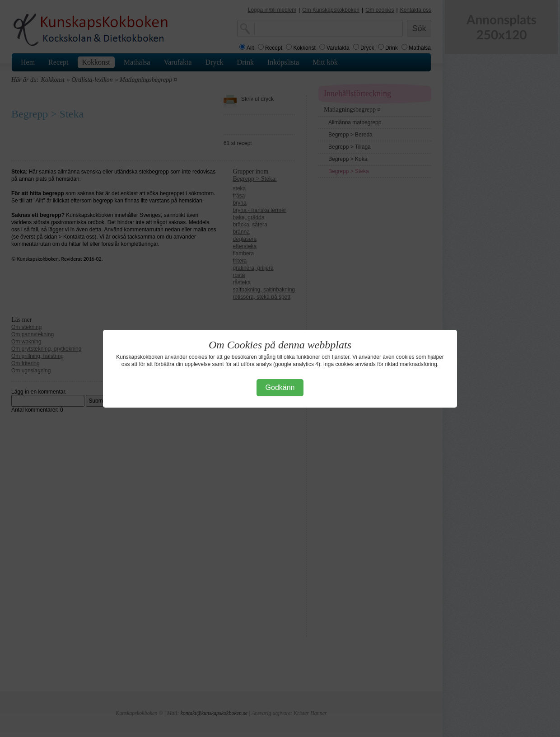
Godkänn (280, 387)
